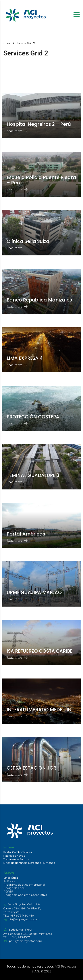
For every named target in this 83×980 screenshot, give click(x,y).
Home (7, 43)
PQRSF (8, 891)
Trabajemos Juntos (16, 859)
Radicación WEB (14, 856)
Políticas (9, 881)
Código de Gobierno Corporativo (25, 895)
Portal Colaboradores (18, 852)
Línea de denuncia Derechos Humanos (29, 863)
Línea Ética (11, 878)
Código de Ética (14, 888)
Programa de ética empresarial (24, 885)
